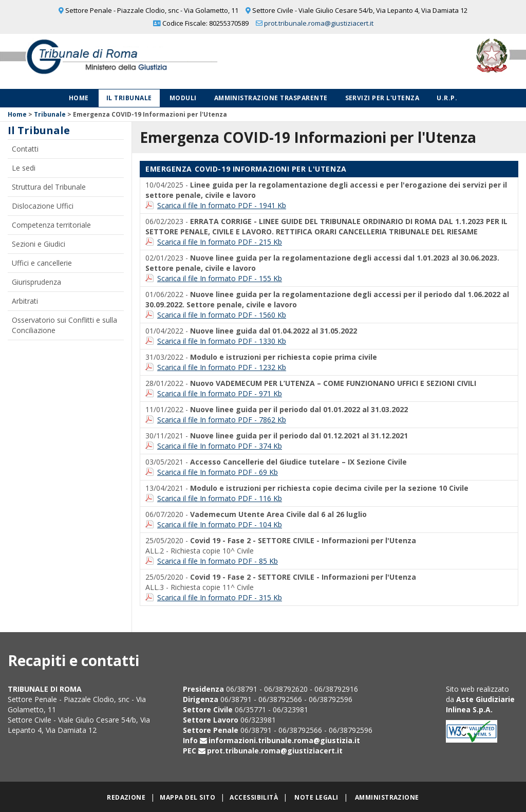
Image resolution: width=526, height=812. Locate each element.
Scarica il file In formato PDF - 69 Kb (218, 472)
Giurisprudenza (36, 282)
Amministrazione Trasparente (271, 98)
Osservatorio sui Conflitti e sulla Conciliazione (64, 325)
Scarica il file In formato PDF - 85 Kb (218, 561)
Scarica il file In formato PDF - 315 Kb (220, 597)
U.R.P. (447, 98)
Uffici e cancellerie (42, 263)
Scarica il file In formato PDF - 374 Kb (220, 446)
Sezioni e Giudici (39, 244)
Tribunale (50, 114)
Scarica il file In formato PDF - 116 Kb (220, 498)
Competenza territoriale (51, 225)
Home (79, 98)
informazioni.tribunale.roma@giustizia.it (284, 740)
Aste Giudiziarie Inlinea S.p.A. (480, 704)
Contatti (25, 149)
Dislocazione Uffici (43, 206)
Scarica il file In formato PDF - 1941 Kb (222, 205)
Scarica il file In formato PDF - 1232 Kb (222, 367)
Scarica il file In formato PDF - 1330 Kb (222, 341)
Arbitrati (25, 301)
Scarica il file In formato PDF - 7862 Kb (222, 420)
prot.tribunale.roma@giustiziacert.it (319, 23)
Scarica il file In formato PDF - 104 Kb (220, 524)
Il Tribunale (129, 98)
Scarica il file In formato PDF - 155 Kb (220, 278)
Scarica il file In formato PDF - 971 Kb (220, 393)
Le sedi (24, 168)
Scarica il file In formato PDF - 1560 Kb (222, 315)
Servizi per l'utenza (382, 98)
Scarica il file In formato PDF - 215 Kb (220, 242)
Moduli (183, 98)
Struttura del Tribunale (49, 187)
